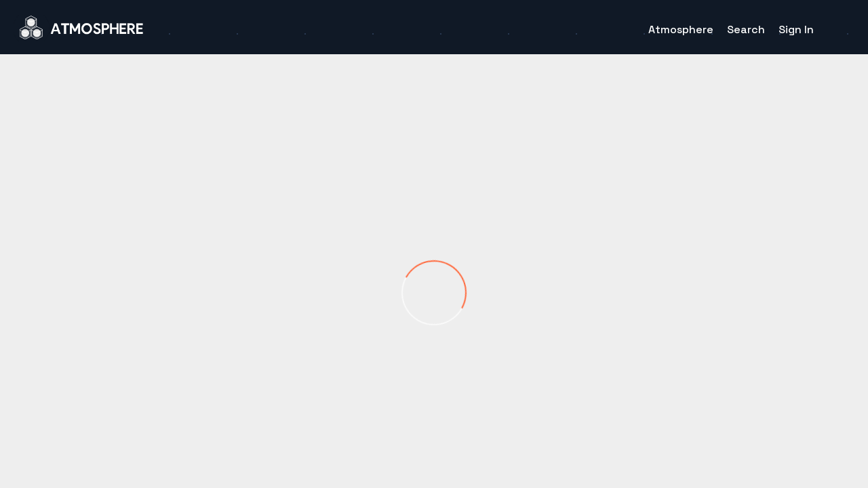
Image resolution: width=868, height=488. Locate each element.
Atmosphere (681, 29)
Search (746, 29)
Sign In (796, 29)
